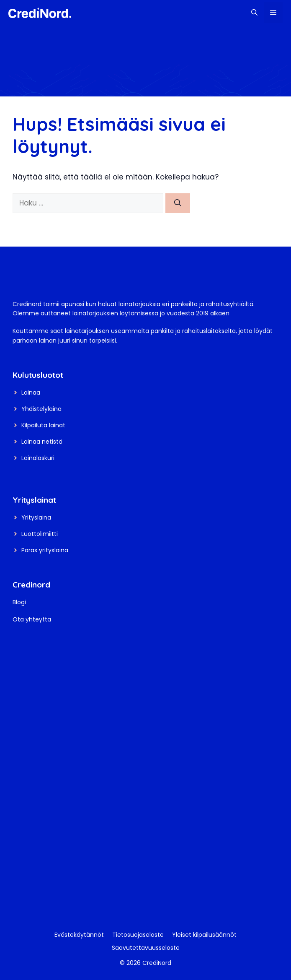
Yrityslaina (36, 517)
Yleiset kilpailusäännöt (204, 935)
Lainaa (31, 393)
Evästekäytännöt (79, 935)
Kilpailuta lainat (43, 425)
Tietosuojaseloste (138, 935)
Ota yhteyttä (32, 619)
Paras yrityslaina (45, 550)
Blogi (19, 602)
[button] (254, 13)
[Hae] (178, 203)
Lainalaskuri (38, 458)
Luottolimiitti (40, 534)
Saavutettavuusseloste (146, 948)
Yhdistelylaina (41, 409)
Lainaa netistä (42, 442)
